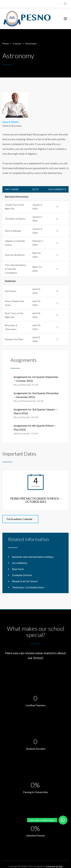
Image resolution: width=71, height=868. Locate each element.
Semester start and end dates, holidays (33, 557)
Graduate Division (22, 575)
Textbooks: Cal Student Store (28, 587)
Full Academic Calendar (20, 519)
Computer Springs (54, 866)
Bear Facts (18, 569)
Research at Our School (25, 581)
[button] (63, 820)
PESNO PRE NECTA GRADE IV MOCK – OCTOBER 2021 (35, 500)
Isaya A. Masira (11, 122)
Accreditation (20, 563)
